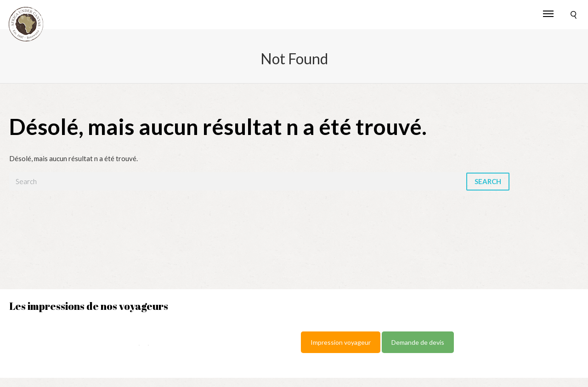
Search (488, 181)
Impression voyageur (341, 342)
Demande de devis (418, 342)
